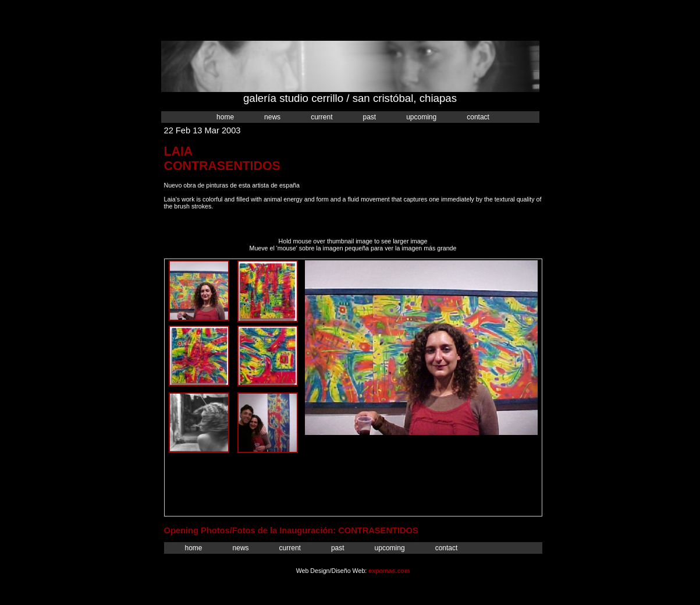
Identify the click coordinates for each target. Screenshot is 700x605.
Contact (478, 117)
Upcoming (421, 117)
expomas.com (389, 571)
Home (225, 117)
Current (321, 117)
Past (369, 117)
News (272, 117)
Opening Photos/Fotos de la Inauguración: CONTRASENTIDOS (291, 530)
